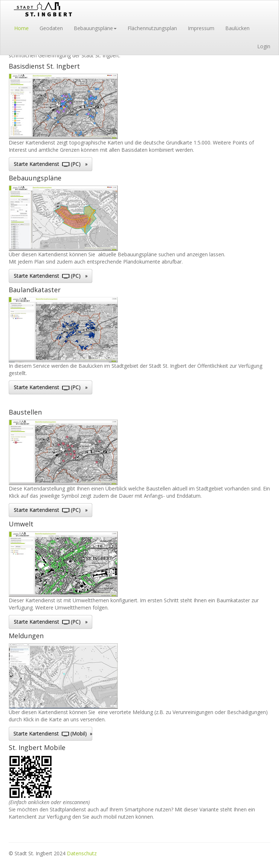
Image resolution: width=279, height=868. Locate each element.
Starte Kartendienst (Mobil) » (53, 733)
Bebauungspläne (95, 28)
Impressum (201, 28)
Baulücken (237, 28)
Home (21, 28)
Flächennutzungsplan (152, 28)
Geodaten (51, 28)
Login (264, 46)
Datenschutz (82, 853)
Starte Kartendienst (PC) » (51, 164)
